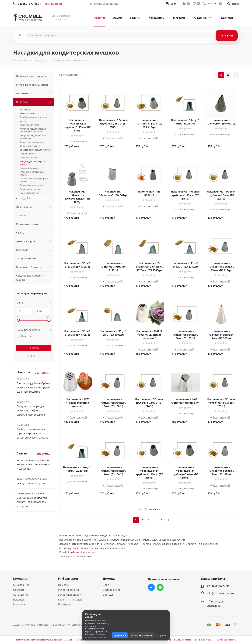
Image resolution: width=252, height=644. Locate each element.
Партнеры (65, 604)
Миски (23, 121)
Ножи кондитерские (29, 168)
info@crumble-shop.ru (220, 593)
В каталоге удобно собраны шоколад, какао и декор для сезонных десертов (33, 387)
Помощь (64, 585)
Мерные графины (28, 158)
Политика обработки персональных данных (39, 640)
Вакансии (19, 599)
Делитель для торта (29, 125)
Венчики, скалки (27, 113)
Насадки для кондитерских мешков (33, 163)
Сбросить (34, 356)
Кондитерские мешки (30, 146)
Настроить (161, 635)
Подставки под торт (29, 193)
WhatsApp (160, 587)
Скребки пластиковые (30, 189)
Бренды (108, 595)
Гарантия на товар (70, 599)
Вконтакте (151, 587)
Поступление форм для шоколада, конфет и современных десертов (31, 410)
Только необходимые (142, 635)
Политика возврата (226, 640)
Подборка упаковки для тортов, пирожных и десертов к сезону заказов (32, 433)
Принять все (120, 635)
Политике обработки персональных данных (96, 635)
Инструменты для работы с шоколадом (33, 137)
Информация (68, 579)
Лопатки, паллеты (28, 154)
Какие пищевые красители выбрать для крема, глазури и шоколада (34, 464)
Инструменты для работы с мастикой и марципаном (33, 130)
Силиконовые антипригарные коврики (34, 180)
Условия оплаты (69, 590)
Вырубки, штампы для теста (33, 117)
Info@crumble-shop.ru (81, 552)
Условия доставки (70, 595)
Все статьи (44, 454)
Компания (21, 579)
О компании (21, 585)
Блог (106, 585)
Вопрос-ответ (111, 590)
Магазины (20, 604)
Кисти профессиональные (32, 142)
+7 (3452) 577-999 (218, 586)
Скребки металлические (31, 185)
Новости (19, 590)
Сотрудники (21, 595)
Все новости (43, 373)
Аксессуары (25, 110)
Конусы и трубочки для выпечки (35, 150)
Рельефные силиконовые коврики (32, 173)
